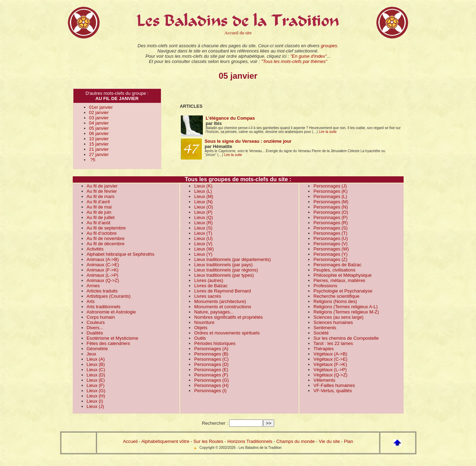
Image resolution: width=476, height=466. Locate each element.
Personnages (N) (331, 207)
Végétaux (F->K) (330, 364)
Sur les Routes (208, 441)
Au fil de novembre (106, 238)
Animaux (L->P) (103, 275)
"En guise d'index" (308, 56)
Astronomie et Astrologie (111, 312)
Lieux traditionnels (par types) (224, 275)
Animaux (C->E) (103, 265)
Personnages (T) (330, 233)
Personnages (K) (331, 191)
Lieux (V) (203, 244)
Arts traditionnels (104, 307)
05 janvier (99, 128)
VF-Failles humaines (334, 385)
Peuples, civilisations (334, 270)
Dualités (95, 333)
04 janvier (99, 123)
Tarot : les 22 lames (333, 343)
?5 (92, 160)
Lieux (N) (203, 202)
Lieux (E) (96, 380)
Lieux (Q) (203, 217)
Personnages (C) (211, 359)
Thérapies (324, 349)
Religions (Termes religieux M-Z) (346, 312)
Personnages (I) (210, 391)
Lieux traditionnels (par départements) (232, 259)
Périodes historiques (215, 343)
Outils (200, 338)
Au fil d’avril (98, 202)
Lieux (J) (95, 406)
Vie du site (329, 441)
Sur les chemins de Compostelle (346, 338)
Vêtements (324, 380)
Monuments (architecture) (220, 301)
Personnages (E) (211, 370)
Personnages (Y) (331, 254)
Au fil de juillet (101, 217)
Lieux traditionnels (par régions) (226, 270)
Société (321, 333)
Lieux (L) (203, 191)
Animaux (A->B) (103, 259)
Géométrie (97, 349)
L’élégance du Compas (230, 118)
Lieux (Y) (203, 254)
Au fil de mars (101, 196)
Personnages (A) (211, 349)
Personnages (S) (331, 228)
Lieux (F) (96, 385)
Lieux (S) (203, 228)
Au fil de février (102, 191)
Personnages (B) (211, 354)
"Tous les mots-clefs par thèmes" (294, 61)
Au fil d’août (99, 223)
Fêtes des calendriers (108, 343)
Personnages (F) (211, 375)
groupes (329, 46)
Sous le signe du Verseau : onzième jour (248, 141)
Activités (95, 249)
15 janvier (99, 144)
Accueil (130, 441)
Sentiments (325, 328)
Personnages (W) (331, 249)
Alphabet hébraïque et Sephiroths (121, 254)
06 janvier (99, 133)
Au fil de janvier (102, 186)
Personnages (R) (331, 223)
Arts (91, 301)
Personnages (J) (330, 186)
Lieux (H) (96, 396)
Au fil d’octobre (102, 233)
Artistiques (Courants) (109, 296)
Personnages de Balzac (337, 265)
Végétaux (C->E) (330, 359)
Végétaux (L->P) (330, 370)
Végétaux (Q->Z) (330, 375)
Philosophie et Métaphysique (342, 275)
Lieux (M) (204, 196)
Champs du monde (296, 441)
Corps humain (101, 317)
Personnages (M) (331, 202)
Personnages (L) (330, 196)
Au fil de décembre (106, 244)
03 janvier (99, 118)
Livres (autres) (209, 280)
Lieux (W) (204, 249)
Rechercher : (215, 423)
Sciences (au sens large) (338, 317)
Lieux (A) (96, 359)
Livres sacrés (208, 296)
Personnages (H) (211, 385)
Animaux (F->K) (103, 270)
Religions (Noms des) (335, 301)
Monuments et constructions (223, 307)
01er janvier (101, 107)
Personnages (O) (331, 212)
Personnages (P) (331, 217)
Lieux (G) (96, 391)
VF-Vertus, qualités (333, 391)
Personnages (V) (331, 244)
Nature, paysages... (214, 312)
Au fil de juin (99, 212)
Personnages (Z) (330, 259)
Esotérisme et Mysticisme (112, 338)
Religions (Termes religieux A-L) (346, 307)
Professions (325, 286)
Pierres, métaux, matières (339, 280)
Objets (201, 328)
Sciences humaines (333, 322)
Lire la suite (328, 132)
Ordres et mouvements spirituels (227, 333)
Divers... (95, 328)
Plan (349, 441)
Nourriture (204, 322)
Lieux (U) (203, 238)
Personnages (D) (211, 364)
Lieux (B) (96, 364)
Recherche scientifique (336, 296)
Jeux (91, 354)
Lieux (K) (203, 186)
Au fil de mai (99, 207)
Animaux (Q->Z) (103, 280)
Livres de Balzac (211, 286)
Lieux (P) (203, 212)
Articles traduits (102, 291)
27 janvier (99, 154)
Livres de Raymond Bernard (222, 291)
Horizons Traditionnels (250, 441)
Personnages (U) (331, 238)
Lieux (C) (96, 370)
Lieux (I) (95, 401)
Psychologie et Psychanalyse (343, 291)
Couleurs (96, 322)
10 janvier (99, 139)
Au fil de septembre (106, 228)
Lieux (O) (203, 207)
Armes (93, 286)
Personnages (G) (211, 380)
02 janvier (99, 112)
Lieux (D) (96, 375)
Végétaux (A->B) (330, 354)
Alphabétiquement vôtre (165, 441)
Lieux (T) (203, 233)
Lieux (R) (203, 223)
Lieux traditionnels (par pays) (223, 265)
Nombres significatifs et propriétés (228, 317)
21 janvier (99, 149)
